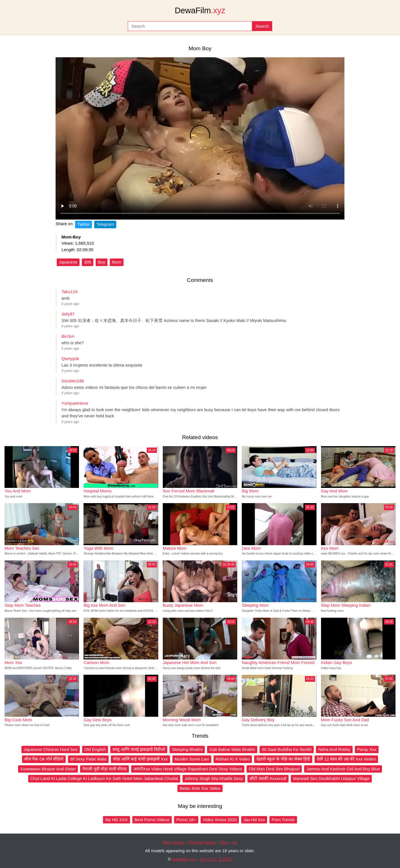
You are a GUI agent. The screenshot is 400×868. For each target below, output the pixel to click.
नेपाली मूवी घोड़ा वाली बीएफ (105, 769)
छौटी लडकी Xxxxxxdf (268, 778)
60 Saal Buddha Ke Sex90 (287, 749)
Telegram (105, 224)
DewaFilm (200, 10)
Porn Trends (283, 820)
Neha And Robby (334, 749)
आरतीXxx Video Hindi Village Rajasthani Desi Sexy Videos (188, 769)
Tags (224, 842)
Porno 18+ (186, 820)
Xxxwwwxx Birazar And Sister (48, 769)
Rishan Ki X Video (233, 759)
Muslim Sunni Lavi (192, 759)
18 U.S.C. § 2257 (216, 859)
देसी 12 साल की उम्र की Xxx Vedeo (346, 759)
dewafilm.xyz (184, 859)
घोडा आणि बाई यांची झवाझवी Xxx (140, 759)
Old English (95, 749)
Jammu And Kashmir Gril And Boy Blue (343, 769)
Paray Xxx (367, 749)
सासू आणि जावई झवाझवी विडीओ (139, 749)
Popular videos (202, 842)
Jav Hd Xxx (254, 820)
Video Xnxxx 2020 (220, 820)
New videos (174, 842)
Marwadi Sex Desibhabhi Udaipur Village (331, 778)
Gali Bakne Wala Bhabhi (232, 749)
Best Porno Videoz (152, 820)
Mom (117, 262)
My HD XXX (117, 820)
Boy (102, 262)
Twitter (83, 224)
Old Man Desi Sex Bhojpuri (274, 769)
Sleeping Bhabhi (187, 749)
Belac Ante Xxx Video (200, 788)
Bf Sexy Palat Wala (88, 759)
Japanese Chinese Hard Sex (51, 749)
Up (235, 842)
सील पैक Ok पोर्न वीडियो (44, 759)
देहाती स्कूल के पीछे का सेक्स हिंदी (283, 759)
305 (88, 262)
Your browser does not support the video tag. (200, 138)
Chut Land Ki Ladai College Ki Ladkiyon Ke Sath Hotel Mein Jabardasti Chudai (104, 778)
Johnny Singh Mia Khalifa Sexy (214, 778)
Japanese (68, 262)
